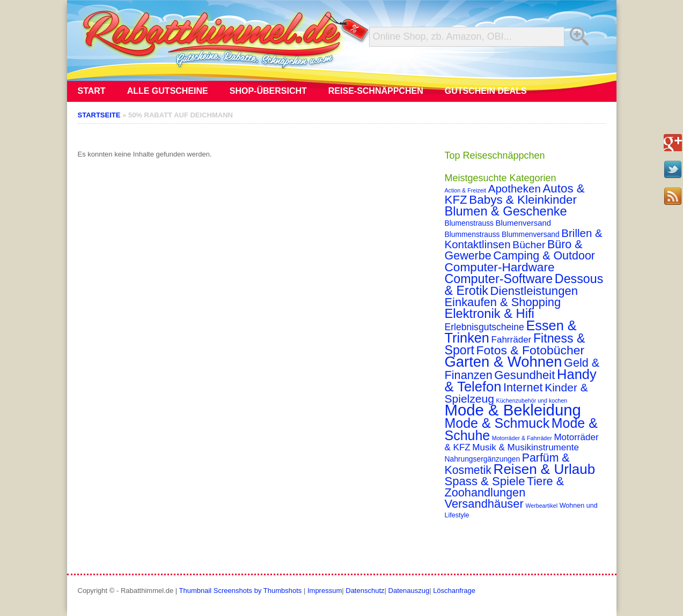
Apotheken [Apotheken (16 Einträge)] (515, 188)
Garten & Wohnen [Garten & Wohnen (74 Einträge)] (504, 362)
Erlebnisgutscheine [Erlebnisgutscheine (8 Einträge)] (484, 327)
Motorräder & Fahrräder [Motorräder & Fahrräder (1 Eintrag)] (522, 438)
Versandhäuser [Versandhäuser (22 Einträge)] (484, 504)
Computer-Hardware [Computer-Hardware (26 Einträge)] (500, 267)
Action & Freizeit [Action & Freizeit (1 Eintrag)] (466, 190)
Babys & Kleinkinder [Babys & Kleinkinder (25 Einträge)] (523, 200)
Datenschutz (365, 591)
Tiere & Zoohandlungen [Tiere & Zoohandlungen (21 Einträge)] (505, 487)
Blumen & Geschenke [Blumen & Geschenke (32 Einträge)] (506, 211)
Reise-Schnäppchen (376, 91)
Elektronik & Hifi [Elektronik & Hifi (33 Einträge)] (490, 314)
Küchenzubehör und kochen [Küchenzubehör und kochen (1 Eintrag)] (532, 400)
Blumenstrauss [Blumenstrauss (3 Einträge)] (469, 223)
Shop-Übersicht (268, 91)
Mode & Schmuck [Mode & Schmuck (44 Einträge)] (497, 423)
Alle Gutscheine (168, 91)
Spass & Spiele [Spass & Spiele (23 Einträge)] (485, 481)
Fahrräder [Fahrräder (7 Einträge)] (512, 340)
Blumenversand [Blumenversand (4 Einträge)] (523, 223)
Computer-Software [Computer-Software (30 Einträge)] (499, 279)
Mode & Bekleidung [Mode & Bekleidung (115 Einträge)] (513, 410)
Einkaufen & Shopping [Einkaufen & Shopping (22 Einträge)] (503, 302)
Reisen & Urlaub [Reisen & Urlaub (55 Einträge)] (545, 469)
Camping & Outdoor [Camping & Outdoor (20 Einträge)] (544, 256)
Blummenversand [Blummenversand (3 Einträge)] (531, 234)
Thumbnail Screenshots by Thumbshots (241, 591)
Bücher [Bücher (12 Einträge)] (529, 245)
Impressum (325, 591)
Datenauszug (409, 591)
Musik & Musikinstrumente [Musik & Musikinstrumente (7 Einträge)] (526, 447)
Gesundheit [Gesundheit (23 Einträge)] (524, 375)
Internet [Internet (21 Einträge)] (523, 387)
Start (92, 91)
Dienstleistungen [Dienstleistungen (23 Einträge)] (534, 291)
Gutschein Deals (486, 91)
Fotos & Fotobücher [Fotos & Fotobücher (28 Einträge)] (531, 350)
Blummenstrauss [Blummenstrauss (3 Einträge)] (472, 234)
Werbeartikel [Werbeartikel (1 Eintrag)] (541, 506)
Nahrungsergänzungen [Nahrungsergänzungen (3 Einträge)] (483, 459)
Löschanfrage (454, 591)
